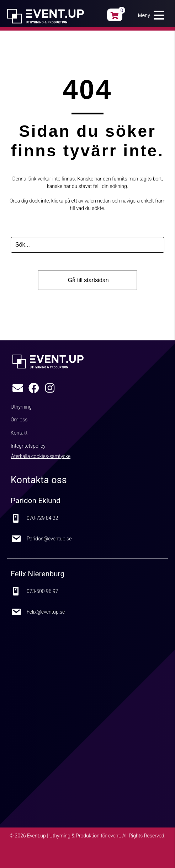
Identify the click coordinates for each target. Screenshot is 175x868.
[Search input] (87, 245)
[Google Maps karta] (87, 710)
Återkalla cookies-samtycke (41, 456)
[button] (149, 15)
